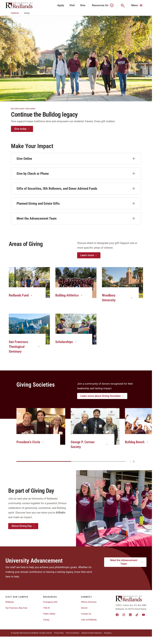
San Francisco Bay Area (16, 608)
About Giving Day (23, 526)
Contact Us (86, 614)
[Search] (123, 5)
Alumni (84, 608)
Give (83, 5)
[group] (41, 429)
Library (46, 620)
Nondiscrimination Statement (92, 633)
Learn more (89, 255)
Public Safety (49, 614)
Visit (72, 5)
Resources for (103, 5)
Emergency (108, 633)
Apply (61, 5)
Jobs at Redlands (89, 620)
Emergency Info (50, 602)
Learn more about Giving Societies (102, 396)
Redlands (17, 13)
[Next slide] (134, 461)
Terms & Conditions (73, 633)
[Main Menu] (137, 5)
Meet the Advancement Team (127, 562)
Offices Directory (89, 602)
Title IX (47, 608)
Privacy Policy (59, 633)
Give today (22, 129)
